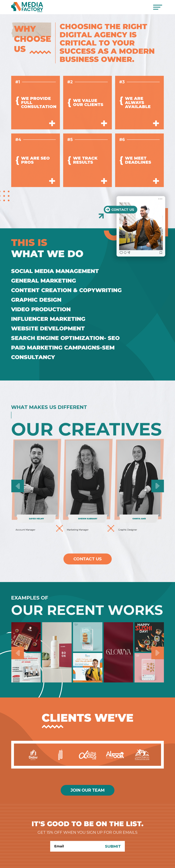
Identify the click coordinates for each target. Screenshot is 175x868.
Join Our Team (88, 790)
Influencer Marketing (46, 319)
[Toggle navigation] (158, 7)
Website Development (46, 328)
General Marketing (41, 281)
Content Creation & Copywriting (64, 290)
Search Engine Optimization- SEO (63, 338)
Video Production (39, 309)
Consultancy (31, 357)
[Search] (76, 846)
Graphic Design (34, 300)
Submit (113, 846)
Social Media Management (53, 271)
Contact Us (87, 559)
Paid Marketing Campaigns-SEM (60, 348)
